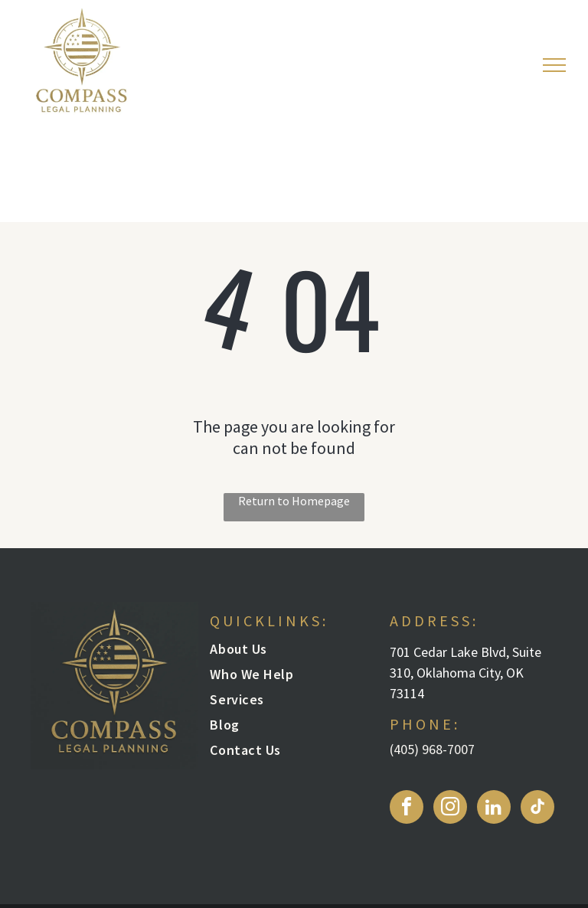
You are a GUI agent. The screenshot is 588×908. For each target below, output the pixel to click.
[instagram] (450, 809)
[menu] (554, 65)
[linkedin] (494, 809)
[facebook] (407, 809)
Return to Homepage (294, 501)
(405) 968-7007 (432, 749)
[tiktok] (537, 809)
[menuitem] (286, 653)
